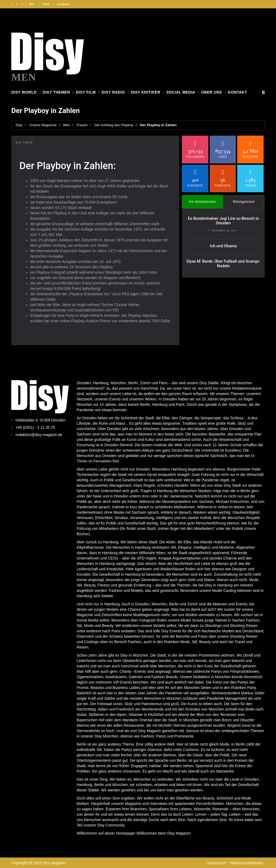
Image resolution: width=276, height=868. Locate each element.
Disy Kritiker (146, 92)
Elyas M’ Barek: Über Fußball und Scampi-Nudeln (223, 259)
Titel (46, 4)
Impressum (217, 863)
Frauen (82, 125)
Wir (32, 4)
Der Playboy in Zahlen (158, 125)
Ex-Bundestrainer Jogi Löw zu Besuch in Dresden (223, 217)
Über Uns (212, 92)
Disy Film (86, 92)
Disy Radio (113, 92)
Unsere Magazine (43, 125)
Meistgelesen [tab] (244, 199)
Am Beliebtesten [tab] (203, 199)
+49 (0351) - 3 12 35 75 (35, 427)
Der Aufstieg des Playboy (114, 125)
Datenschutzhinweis (246, 863)
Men (66, 125)
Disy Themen (56, 92)
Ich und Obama (223, 242)
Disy (19, 125)
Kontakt (63, 4)
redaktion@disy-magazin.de (39, 434)
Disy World (24, 92)
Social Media (181, 92)
